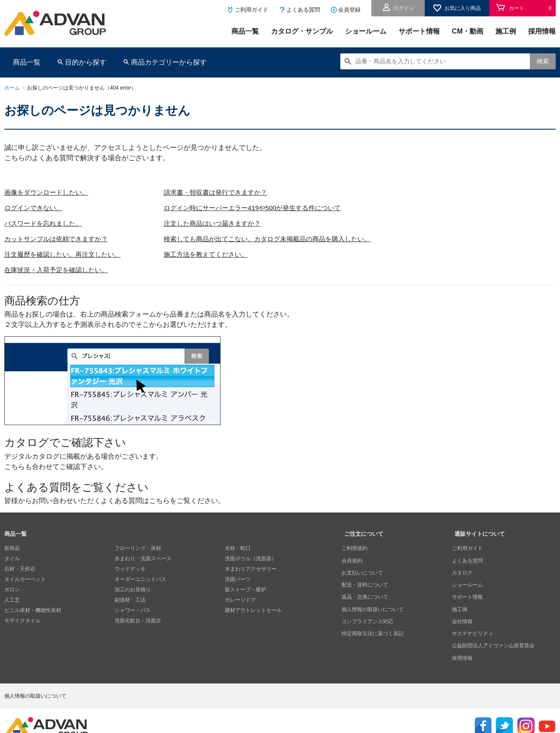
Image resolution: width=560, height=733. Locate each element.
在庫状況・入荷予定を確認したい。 (59, 270)
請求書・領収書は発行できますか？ (227, 192)
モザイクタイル (22, 621)
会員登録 (349, 10)
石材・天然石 (20, 569)
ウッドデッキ (130, 569)
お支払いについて (365, 569)
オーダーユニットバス (140, 579)
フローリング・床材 (138, 548)
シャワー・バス (133, 610)
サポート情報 (419, 31)
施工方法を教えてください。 (216, 254)
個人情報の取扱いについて (375, 600)
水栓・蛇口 (238, 548)
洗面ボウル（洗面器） (251, 559)
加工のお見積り (133, 590)
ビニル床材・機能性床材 (33, 610)
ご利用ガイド (252, 10)
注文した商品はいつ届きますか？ (223, 223)
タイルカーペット (25, 579)
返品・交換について (367, 590)
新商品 (12, 548)
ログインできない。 (35, 208)
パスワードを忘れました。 (46, 223)
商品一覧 (245, 31)
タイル (12, 559)
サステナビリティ (475, 621)
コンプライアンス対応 (370, 610)
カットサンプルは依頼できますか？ (59, 239)
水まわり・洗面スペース (143, 559)
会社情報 (465, 610)
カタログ (465, 569)
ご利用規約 (357, 548)
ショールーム (366, 31)
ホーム (12, 88)
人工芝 (12, 600)
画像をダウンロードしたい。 (49, 192)
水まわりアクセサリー (251, 569)
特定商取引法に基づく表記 (375, 621)
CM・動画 (468, 31)
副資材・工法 (130, 600)
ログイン (404, 8)
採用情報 (542, 31)
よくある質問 (303, 10)
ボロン (12, 590)
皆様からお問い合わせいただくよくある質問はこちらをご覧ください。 (115, 501)
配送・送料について (367, 579)
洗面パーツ (238, 579)
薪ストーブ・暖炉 (246, 590)
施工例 (506, 31)
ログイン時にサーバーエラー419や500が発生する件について (266, 208)
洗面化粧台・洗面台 (138, 621)
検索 (543, 61)
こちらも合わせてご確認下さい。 (56, 467)
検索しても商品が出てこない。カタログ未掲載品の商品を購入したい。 (282, 239)
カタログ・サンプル (302, 31)
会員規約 (355, 559)
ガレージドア (240, 600)
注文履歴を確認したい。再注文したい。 (66, 254)
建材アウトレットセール (253, 610)
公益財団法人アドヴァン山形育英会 (496, 631)
